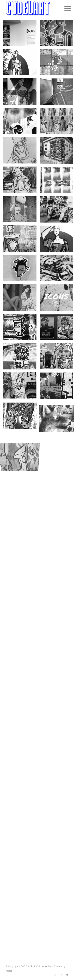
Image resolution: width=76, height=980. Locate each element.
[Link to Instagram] (55, 975)
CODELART (26, 966)
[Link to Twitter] (67, 975)
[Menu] (65, 9)
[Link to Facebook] (61, 975)
